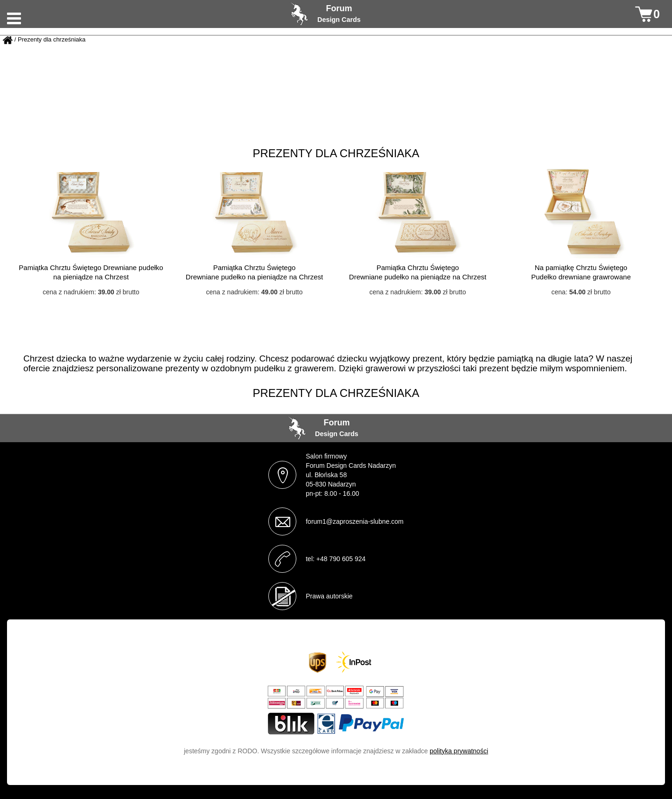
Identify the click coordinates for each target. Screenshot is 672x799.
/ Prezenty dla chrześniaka (50, 40)
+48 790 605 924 (341, 559)
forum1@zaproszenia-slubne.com (355, 521)
